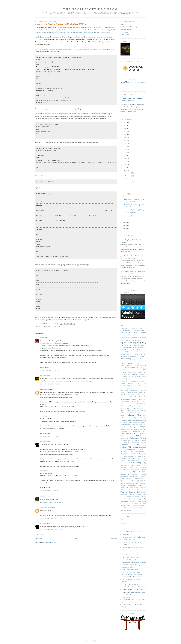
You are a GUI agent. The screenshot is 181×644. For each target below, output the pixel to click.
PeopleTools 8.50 (138, 429)
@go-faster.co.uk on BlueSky (135, 82)
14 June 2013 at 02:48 (49, 436)
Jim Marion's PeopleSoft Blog (132, 542)
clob (135, 350)
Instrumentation (125, 399)
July (126, 185)
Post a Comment (40, 535)
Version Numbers (134, 508)
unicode (126, 503)
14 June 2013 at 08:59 (49, 491)
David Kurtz (44, 375)
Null (122, 416)
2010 (124, 167)
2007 (124, 226)
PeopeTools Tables (138, 425)
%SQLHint (134, 328)
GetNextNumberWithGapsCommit (129, 390)
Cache (122, 350)
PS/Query (124, 447)
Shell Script (133, 476)
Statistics (133, 485)
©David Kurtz (90, 641)
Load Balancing (131, 404)
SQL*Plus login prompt (129, 483)
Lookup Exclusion (141, 406)
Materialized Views (129, 408)
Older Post (114, 538)
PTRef (132, 452)
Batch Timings (128, 347)
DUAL (137, 377)
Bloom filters (139, 347)
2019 (124, 143)
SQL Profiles (127, 479)
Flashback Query (126, 388)
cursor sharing (126, 359)
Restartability (124, 465)
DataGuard (126, 361)
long (132, 406)
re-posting (143, 454)
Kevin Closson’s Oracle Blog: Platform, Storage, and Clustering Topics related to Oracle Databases (133, 574)
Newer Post (39, 538)
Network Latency (139, 413)
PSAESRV (127, 449)
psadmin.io (143, 447)
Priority (126, 443)
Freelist (139, 388)
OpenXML (140, 418)
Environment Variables (137, 381)
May (126, 191)
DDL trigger (46, 326)
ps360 (134, 447)
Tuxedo (132, 501)
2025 (124, 125)
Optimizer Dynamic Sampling (129, 420)
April (126, 194)
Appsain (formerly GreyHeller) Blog (134, 537)
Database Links (140, 359)
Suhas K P (44, 496)
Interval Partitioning (138, 399)
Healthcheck (124, 397)
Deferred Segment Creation (128, 374)
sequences (124, 474)
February (128, 216)
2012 (124, 161)
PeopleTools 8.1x (125, 427)
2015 (124, 155)
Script (130, 472)
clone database (142, 350)
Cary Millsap (127, 597)
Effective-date (131, 379)
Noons (42, 338)
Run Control (143, 467)
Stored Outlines (134, 488)
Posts (124, 520)
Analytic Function (142, 337)
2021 (124, 137)
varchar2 (123, 508)
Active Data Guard (138, 331)
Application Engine (130, 343)
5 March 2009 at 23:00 (50, 370)
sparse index (143, 476)
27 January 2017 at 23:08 (51, 530)
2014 (124, 158)
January (127, 219)
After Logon (131, 337)
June (126, 188)
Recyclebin (132, 458)
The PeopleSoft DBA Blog (91, 9)
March (127, 197)
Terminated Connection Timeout (138, 494)
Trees (132, 499)
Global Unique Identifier (127, 395)
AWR (145, 345)
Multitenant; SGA (128, 413)
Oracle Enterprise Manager (130, 422)
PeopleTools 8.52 (126, 431)
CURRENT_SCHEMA (137, 356)
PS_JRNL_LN (138, 445)
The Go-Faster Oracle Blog (129, 27)
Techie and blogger (46, 507)
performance (131, 436)
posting (144, 440)
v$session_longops (139, 506)
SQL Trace (124, 481)
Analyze (129, 340)
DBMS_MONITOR (141, 365)
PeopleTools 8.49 (125, 429)
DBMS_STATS (130, 368)
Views (144, 508)
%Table (142, 328)
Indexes (140, 397)
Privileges (56, 326)
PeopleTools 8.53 (139, 431)
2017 (124, 149)
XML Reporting (127, 510)
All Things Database (133, 557)
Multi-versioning (142, 410)
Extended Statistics (135, 383)
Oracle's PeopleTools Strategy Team (133, 548)
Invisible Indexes (125, 401)
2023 (124, 131)
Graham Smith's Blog (129, 540)
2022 (124, 134)
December (128, 173)
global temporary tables (135, 392)
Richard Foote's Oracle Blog (131, 584)
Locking (125, 406)
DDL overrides (136, 370)
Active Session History (128, 333)
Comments (126, 524)
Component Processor (126, 354)
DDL (142, 368)
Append (139, 340)
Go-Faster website (126, 29)
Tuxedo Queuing (142, 501)
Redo (139, 458)
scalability (126, 470)
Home (76, 538)
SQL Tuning (135, 481)
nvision (131, 415)
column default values (138, 352)
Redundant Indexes (134, 461)
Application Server (127, 345)
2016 (124, 152)
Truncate (123, 501)
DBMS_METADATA (126, 365)
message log (141, 408)
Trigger (140, 499)
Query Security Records (132, 454)
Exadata (123, 383)
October (127, 179)
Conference (124, 356)
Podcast (137, 440)
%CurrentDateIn (125, 328)
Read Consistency (129, 456)
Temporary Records (128, 492)
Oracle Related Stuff (138, 587)
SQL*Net (144, 481)
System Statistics (137, 490)
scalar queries (135, 470)
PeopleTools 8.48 (138, 427)
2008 (124, 223)
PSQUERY (124, 452)
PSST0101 (126, 545)
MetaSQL (123, 410)
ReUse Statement (136, 465)
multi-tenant (132, 410)
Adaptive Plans (135, 335)
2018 (124, 146)
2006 (124, 229)
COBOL (126, 352)
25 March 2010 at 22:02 (50, 384)
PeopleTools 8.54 (127, 433)
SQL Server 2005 (139, 479)
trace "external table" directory (132, 497)
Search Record (139, 472)
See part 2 (86, 320)
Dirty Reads (129, 377)
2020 (124, 140)
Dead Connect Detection (136, 372)
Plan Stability (129, 440)
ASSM (138, 345)
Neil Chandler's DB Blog (130, 570)
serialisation (135, 474)
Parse (142, 422)
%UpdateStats (125, 330)
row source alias (133, 467)
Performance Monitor (138, 438)
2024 (124, 128)
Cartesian (129, 350)
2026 (124, 122)
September (128, 182)
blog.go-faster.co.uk (121, 14)
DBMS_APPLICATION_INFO (131, 363)
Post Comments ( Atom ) (51, 542)
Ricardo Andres (45, 389)
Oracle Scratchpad (138, 589)
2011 (124, 164)
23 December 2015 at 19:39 (52, 502)
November (128, 176)
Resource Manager (136, 463)
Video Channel (125, 35)
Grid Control (140, 395)
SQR (138, 483)
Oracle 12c (143, 420)
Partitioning (124, 425)
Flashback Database (139, 386)
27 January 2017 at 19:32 (51, 518)
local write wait (142, 404)
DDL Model (125, 370)
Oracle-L (59, 27)
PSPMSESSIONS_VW (138, 449)
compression (139, 354)
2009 (124, 170)
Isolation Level (135, 401)
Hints (132, 397)
